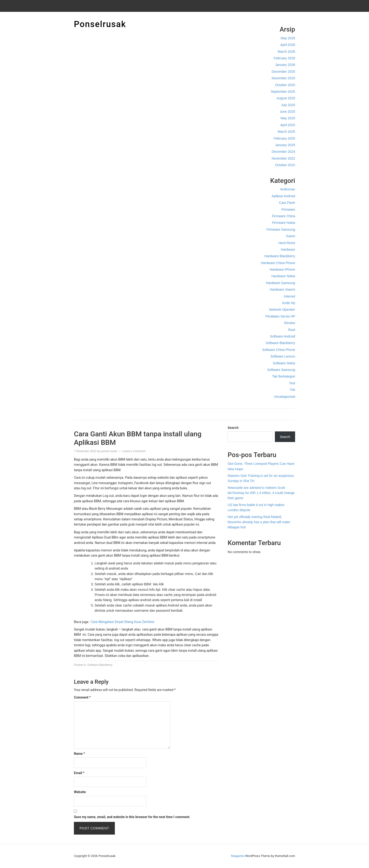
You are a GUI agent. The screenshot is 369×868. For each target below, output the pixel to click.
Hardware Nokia (283, 276)
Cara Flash (287, 203)
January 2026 (285, 65)
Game (291, 236)
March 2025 (286, 132)
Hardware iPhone (282, 269)
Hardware (288, 249)
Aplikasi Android (283, 196)
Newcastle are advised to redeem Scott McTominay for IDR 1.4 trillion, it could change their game (261, 493)
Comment (82, 697)
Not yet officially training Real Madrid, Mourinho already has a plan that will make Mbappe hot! (259, 522)
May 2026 (288, 38)
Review (290, 323)
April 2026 (288, 45)
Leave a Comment (134, 451)
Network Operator (282, 309)
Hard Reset (287, 243)
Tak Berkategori (284, 376)
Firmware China (283, 216)
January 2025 (285, 145)
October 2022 (285, 165)
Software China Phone (279, 350)
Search (233, 428)
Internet (290, 296)
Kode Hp (289, 303)
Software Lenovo (283, 356)
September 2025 (283, 92)
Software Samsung (281, 370)
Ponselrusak (100, 24)
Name (79, 754)
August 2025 (286, 98)
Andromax (288, 189)
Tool (292, 383)
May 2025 (288, 118)
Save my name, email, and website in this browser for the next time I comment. (132, 817)
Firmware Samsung (281, 229)
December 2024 (283, 152)
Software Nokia (284, 363)
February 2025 (284, 138)
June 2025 (287, 112)
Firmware (288, 209)
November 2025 (283, 78)
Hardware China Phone (278, 263)
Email (79, 773)
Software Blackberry (280, 343)
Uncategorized (285, 397)
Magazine (238, 856)
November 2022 (283, 158)
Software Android (283, 336)
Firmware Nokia (284, 223)
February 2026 (284, 58)
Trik (292, 390)
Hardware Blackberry (280, 256)
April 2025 (288, 125)
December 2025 (283, 72)
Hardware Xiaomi (283, 289)
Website (80, 792)
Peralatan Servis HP (280, 316)
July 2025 (288, 105)
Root (292, 330)
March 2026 (286, 52)
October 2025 (285, 85)
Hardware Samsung (281, 283)
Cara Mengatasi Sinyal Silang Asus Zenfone (123, 622)
